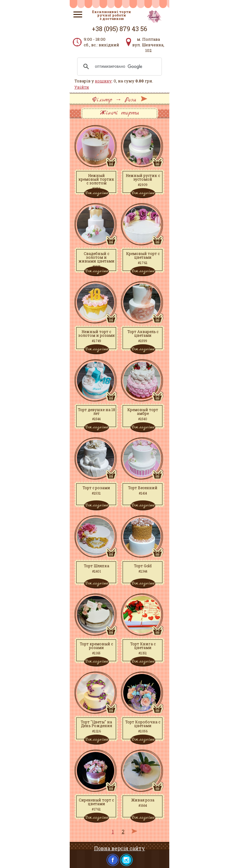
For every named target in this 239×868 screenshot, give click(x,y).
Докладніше (96, 193)
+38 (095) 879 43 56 (119, 29)
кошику (103, 81)
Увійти (82, 87)
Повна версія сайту (119, 848)
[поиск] (119, 67)
